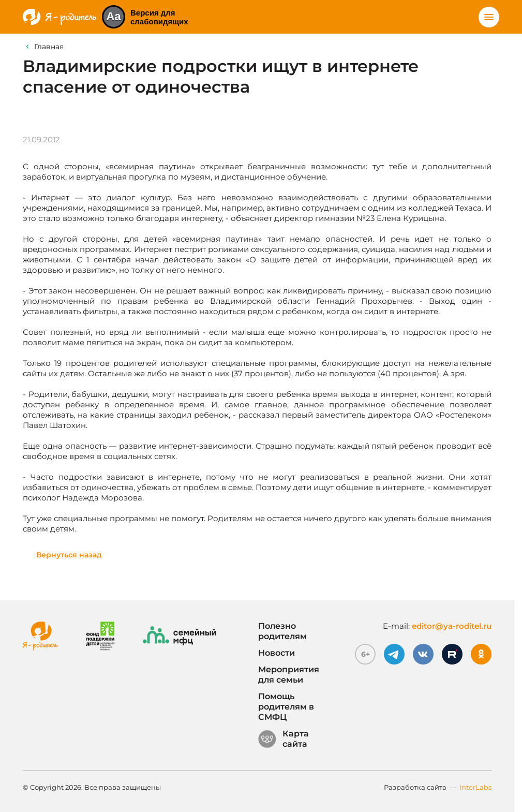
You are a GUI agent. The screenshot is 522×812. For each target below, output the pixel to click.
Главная (49, 47)
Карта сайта (284, 739)
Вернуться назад (69, 555)
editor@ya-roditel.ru (452, 626)
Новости (277, 653)
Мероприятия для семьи (289, 675)
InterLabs (475, 787)
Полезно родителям (282, 631)
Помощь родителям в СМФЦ (286, 707)
